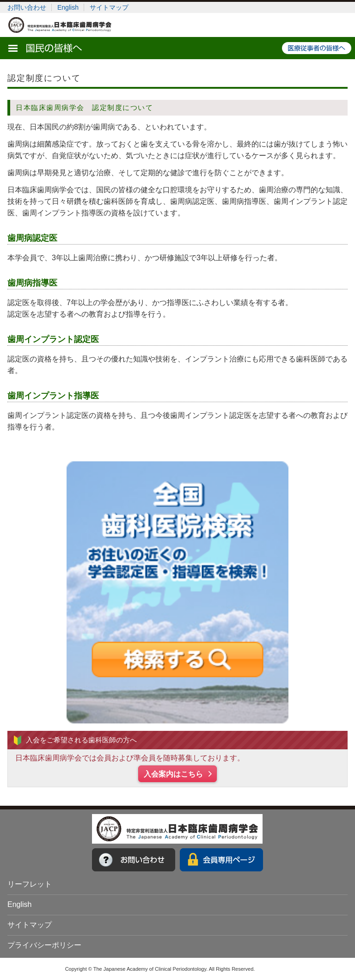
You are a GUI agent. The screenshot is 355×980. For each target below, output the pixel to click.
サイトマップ (109, 7)
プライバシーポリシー (44, 945)
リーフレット (30, 884)
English (68, 7)
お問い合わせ (27, 7)
